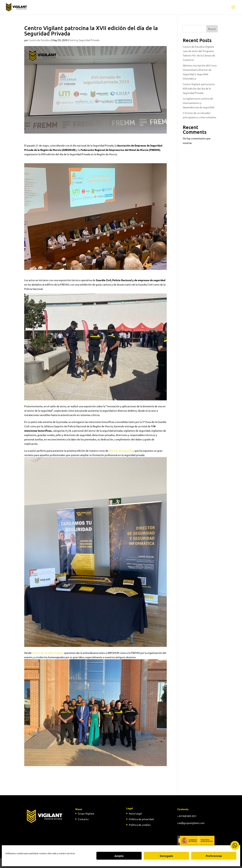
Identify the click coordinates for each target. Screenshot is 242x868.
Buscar (212, 29)
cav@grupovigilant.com (191, 823)
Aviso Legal (135, 813)
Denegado (166, 856)
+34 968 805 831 (187, 816)
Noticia (73, 40)
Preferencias (214, 856)
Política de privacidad (141, 819)
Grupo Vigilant (86, 813)
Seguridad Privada (89, 40)
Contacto (83, 819)
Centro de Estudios (40, 40)
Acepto (119, 856)
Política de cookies (140, 825)
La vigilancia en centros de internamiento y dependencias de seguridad (198, 103)
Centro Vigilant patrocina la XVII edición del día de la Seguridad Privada (199, 88)
